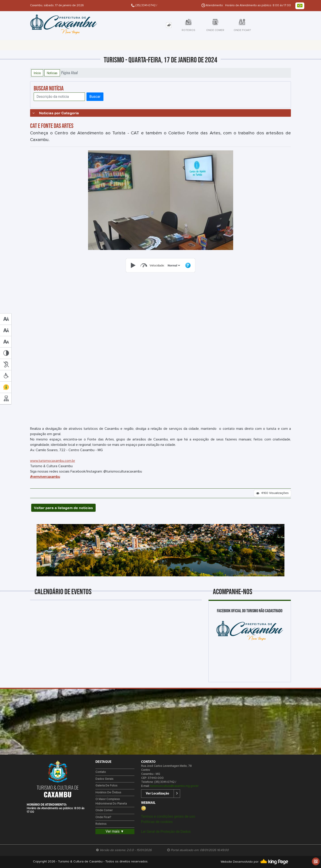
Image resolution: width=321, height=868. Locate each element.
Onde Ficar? (103, 817)
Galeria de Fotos (106, 786)
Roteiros (101, 824)
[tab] (169, 25)
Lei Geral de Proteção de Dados (166, 832)
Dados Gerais (104, 779)
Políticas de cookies (157, 822)
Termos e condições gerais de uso (168, 816)
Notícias (52, 73)
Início (37, 73)
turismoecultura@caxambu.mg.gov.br (174, 786)
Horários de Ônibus (108, 793)
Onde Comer (104, 810)
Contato (101, 772)
